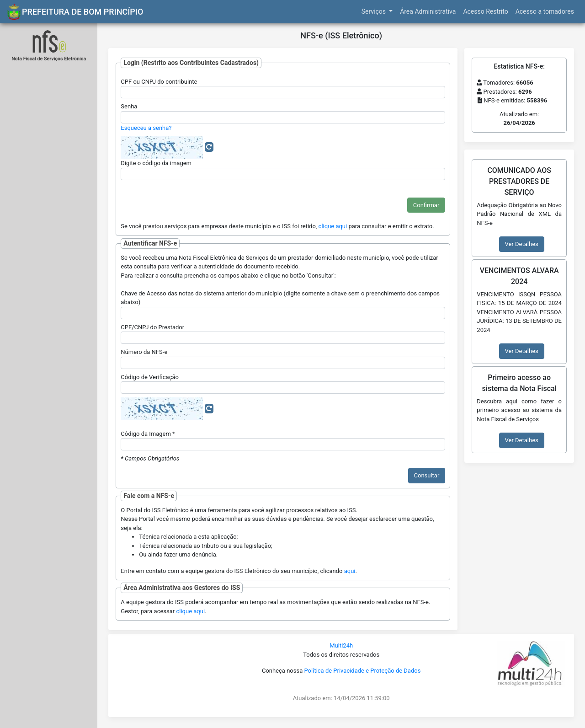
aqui (350, 571)
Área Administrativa (428, 11)
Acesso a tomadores (545, 11)
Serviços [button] (375, 11)
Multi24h (341, 645)
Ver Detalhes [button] (522, 244)
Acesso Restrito (485, 11)
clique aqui (333, 226)
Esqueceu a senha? (146, 128)
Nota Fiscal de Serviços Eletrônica (49, 59)
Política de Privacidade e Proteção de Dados (362, 671)
